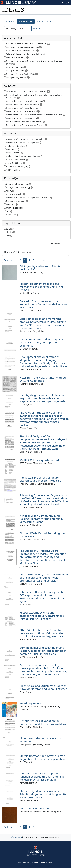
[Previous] (12, 260)
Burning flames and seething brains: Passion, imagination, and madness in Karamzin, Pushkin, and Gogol (43, 651)
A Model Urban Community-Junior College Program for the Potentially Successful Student (41, 519)
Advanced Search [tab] (45, 22)
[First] (6, 260)
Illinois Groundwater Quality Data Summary (40, 740)
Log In (65, 3)
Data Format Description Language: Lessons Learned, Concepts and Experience (42, 342)
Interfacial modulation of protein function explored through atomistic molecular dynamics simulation (42, 777)
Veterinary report (30, 703)
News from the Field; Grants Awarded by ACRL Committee (43, 379)
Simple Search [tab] (26, 22)
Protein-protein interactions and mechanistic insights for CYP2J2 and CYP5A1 (42, 287)
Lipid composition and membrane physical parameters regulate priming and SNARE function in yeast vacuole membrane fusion (43, 323)
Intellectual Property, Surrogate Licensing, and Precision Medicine (40, 479)
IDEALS (13, 10)
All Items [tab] (10, 22)
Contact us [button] (16, 837)
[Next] (38, 260)
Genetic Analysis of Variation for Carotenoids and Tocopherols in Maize (43, 722)
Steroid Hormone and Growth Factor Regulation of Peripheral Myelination (42, 757)
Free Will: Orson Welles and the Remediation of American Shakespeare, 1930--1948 (44, 304)
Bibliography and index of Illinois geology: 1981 (40, 268)
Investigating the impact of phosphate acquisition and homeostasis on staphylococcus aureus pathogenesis (43, 398)
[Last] (44, 260)
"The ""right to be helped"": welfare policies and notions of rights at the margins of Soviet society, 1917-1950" (43, 633)
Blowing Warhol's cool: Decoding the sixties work (42, 535)
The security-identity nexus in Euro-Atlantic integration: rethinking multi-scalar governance (43, 794)
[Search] (18, 29)
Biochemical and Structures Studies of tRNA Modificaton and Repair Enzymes (43, 687)
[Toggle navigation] (67, 10)
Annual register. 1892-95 (34, 809)
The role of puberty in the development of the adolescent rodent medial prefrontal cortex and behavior (44, 578)
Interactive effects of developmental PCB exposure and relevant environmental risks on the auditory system (42, 597)
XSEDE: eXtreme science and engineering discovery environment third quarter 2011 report (42, 616)
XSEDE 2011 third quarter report (39, 460)
